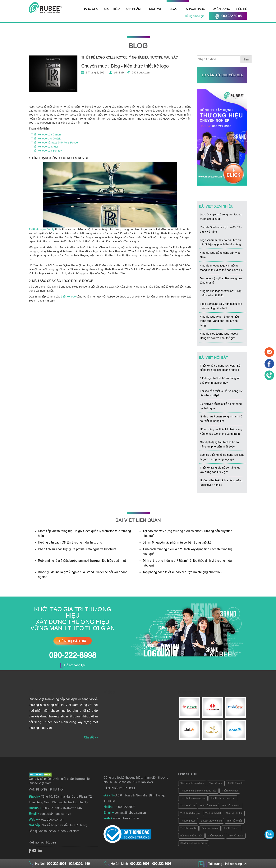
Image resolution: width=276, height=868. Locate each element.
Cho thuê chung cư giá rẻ (194, 843)
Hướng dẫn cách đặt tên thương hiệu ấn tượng (70, 542)
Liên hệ (242, 9)
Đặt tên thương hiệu (211, 821)
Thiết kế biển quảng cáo (193, 798)
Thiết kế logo (216, 783)
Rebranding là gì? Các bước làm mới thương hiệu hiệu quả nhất (82, 561)
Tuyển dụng (221, 9)
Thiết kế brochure (231, 806)
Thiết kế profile (236, 836)
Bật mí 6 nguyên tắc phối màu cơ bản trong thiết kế (177, 542)
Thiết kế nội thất (234, 813)
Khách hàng (196, 9)
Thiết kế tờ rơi (188, 806)
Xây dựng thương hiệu (192, 783)
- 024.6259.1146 (78, 864)
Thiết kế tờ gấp (235, 821)
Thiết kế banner (230, 791)
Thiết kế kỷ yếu (231, 828)
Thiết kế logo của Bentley (46, 151)
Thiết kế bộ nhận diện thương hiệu (198, 791)
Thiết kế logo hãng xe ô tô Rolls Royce (54, 143)
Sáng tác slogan (210, 828)
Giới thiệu (112, 9)
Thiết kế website (208, 806)
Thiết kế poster (188, 821)
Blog (175, 9)
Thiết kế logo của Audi (44, 147)
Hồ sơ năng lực (73, 665)
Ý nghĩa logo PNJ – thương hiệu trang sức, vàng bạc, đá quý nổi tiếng (219, 321)
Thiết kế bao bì (235, 783)
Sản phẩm (134, 9)
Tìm (246, 59)
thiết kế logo (68, 297)
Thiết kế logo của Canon (46, 134)
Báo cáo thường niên (191, 836)
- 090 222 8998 (161, 864)
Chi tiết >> (91, 737)
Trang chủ (90, 9)
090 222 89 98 (228, 16)
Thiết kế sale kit (188, 828)
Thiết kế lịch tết (213, 813)
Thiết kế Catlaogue (190, 813)
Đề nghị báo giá (195, 16)
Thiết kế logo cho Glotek (46, 139)
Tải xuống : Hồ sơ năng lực (228, 864)
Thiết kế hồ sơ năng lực (223, 798)
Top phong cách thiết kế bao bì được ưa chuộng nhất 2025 (183, 572)
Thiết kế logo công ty (41, 229)
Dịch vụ (156, 9)
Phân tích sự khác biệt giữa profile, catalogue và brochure (77, 549)
